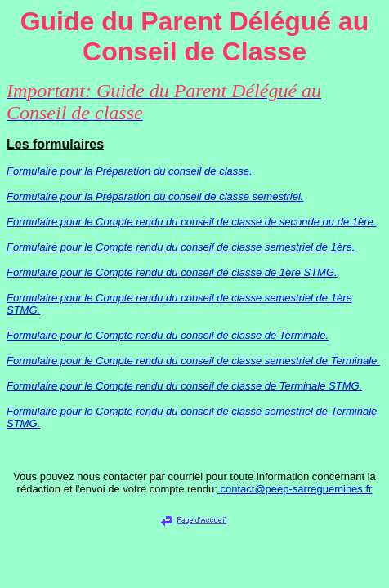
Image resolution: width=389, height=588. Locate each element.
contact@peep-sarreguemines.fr (295, 489)
